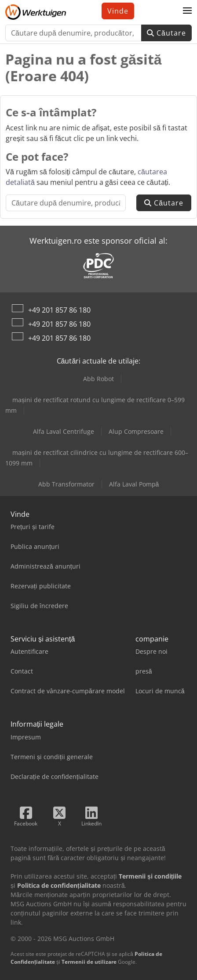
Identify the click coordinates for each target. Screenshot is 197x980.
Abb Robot (98, 379)
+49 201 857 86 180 (59, 310)
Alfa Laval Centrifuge (64, 431)
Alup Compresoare (136, 431)
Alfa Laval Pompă (134, 484)
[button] (187, 11)
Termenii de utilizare (89, 962)
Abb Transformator (66, 484)
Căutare (166, 33)
